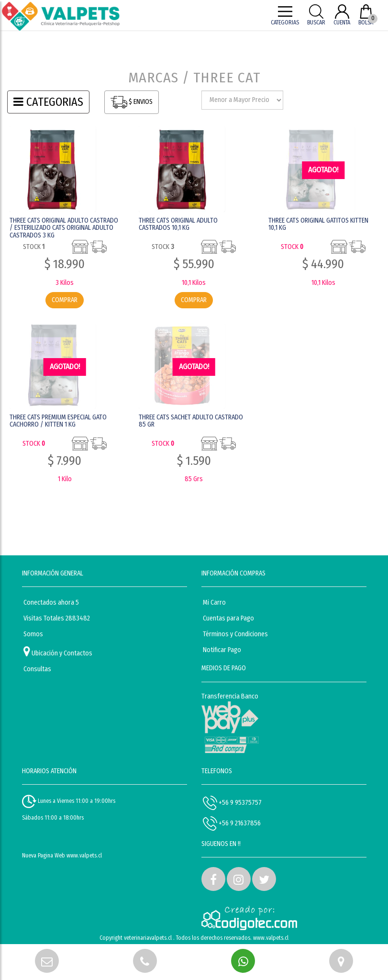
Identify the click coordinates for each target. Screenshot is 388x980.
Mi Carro (214, 603)
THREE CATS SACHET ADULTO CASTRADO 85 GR (191, 421)
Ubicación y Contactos (58, 651)
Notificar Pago (222, 650)
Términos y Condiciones (235, 634)
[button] (213, 879)
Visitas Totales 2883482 (57, 618)
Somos (33, 634)
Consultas (37, 669)
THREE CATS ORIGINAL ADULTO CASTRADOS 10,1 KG (178, 224)
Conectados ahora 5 (51, 603)
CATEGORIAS (48, 102)
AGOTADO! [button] (323, 170)
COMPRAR (65, 300)
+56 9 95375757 (232, 803)
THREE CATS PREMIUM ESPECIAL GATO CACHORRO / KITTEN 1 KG (58, 421)
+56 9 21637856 (232, 823)
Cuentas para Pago (228, 618)
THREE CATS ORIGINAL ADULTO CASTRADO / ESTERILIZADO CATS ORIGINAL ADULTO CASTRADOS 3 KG (64, 228)
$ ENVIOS (132, 102)
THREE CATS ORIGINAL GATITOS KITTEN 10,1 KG (318, 224)
